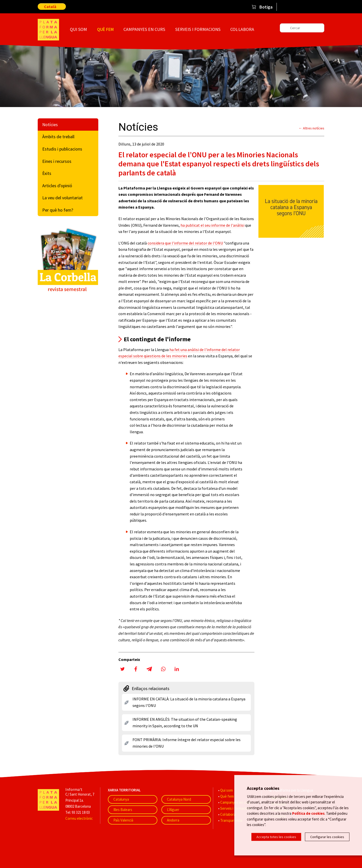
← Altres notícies (311, 128)
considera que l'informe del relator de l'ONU (185, 243)
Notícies (50, 125)
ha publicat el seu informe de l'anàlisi (212, 225)
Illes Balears (123, 810)
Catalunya (121, 799)
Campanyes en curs (144, 29)
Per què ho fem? (58, 210)
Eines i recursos (57, 161)
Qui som (78, 29)
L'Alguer (173, 810)
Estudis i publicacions (62, 149)
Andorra (173, 820)
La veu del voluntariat (62, 198)
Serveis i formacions (198, 29)
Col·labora (242, 29)
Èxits (47, 173)
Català (50, 7)
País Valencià (123, 820)
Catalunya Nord (179, 799)
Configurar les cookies (327, 837)
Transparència (231, 820)
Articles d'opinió (57, 186)
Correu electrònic (79, 818)
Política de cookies (308, 813)
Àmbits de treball (58, 137)
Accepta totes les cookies (276, 837)
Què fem (105, 29)
